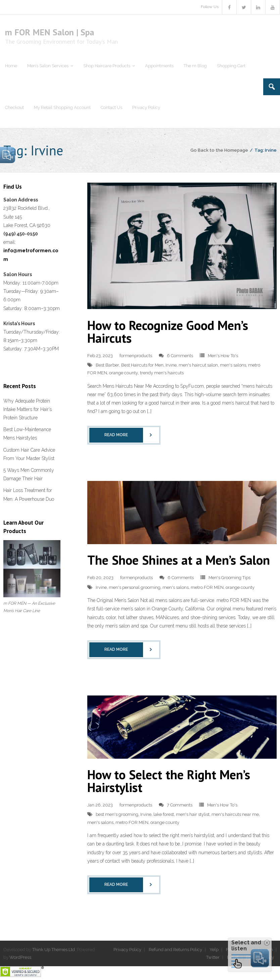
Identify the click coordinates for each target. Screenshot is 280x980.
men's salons (233, 365)
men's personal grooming (135, 587)
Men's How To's (223, 356)
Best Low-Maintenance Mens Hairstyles (27, 434)
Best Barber (107, 365)
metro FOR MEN (207, 587)
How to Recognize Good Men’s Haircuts (168, 331)
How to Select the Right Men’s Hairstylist (169, 781)
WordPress (20, 957)
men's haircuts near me (235, 814)
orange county (124, 373)
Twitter (213, 957)
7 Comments (180, 805)
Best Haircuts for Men (142, 365)
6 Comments (180, 356)
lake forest (164, 814)
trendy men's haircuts (162, 373)
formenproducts (136, 356)
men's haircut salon (198, 365)
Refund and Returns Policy (175, 950)
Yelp (214, 950)
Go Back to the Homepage (219, 150)
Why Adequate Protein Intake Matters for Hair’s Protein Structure (28, 409)
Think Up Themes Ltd (54, 950)
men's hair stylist (193, 814)
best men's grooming (117, 814)
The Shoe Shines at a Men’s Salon (179, 560)
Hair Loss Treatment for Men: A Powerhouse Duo (29, 495)
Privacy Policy (127, 950)
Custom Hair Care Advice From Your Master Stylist (29, 454)
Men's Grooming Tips (229, 578)
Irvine (171, 365)
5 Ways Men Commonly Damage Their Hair (29, 474)
